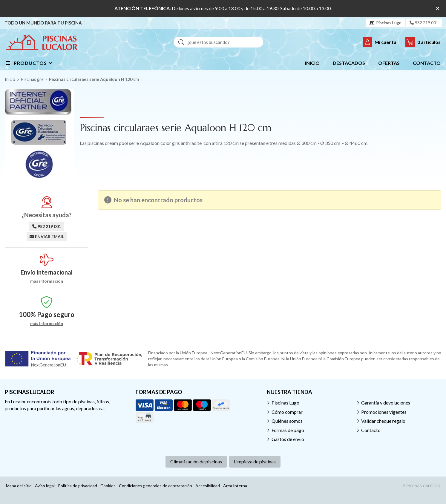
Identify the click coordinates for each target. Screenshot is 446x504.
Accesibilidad (208, 486)
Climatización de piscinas (196, 461)
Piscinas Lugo (285, 403)
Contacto (371, 430)
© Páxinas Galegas (421, 486)
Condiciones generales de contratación (155, 486)
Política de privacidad (78, 486)
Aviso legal (45, 486)
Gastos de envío (288, 439)
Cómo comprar (287, 412)
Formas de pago (288, 430)
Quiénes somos (287, 421)
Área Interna (235, 486)
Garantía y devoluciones (386, 403)
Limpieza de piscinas (255, 461)
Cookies (108, 486)
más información (47, 281)
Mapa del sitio (19, 486)
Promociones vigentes (384, 412)
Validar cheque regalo (383, 421)
